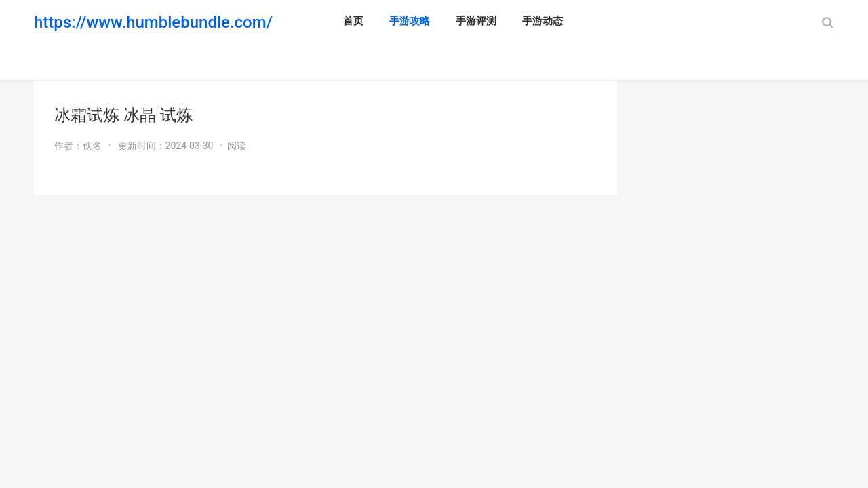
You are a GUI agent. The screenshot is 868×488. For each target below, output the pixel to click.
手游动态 (542, 21)
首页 (353, 21)
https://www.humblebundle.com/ (153, 22)
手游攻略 (410, 21)
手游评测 (476, 21)
